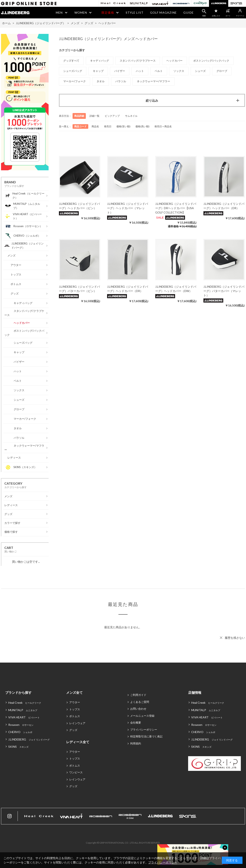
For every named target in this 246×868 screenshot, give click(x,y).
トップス (75, 709)
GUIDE (189, 13)
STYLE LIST (135, 13)
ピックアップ (112, 116)
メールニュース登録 (142, 716)
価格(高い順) (142, 126)
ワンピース (76, 772)
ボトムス (75, 716)
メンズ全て (74, 692)
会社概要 (136, 723)
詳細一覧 (94, 116)
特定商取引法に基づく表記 (146, 736)
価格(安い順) (123, 126)
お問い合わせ (138, 709)
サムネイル (131, 116)
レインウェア (77, 723)
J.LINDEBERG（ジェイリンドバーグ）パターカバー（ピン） (79, 289)
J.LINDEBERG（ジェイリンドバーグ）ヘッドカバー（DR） (224, 206)
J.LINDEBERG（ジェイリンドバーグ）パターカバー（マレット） (224, 291)
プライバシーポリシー (144, 730)
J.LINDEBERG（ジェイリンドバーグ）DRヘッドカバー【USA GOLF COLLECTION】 (176, 208)
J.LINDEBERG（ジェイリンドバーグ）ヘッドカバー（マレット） (128, 208)
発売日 (108, 126)
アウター (75, 702)
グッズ (73, 730)
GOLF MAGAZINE (164, 13)
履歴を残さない (235, 638)
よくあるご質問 (140, 702)
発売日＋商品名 (163, 126)
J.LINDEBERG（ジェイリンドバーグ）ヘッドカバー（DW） (176, 289)
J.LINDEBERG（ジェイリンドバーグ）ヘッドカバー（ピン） (79, 206)
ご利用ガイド (138, 695)
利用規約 (136, 743)
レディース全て (78, 742)
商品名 (95, 126)
